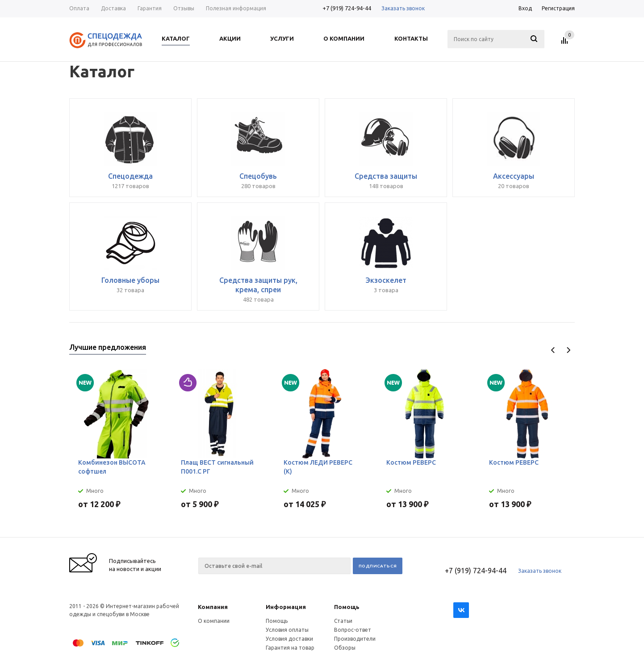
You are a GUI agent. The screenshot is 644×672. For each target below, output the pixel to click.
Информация (286, 607)
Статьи (343, 621)
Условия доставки (289, 639)
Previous (553, 350)
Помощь (347, 607)
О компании (214, 621)
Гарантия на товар (290, 648)
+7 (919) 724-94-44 (347, 8)
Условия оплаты (287, 630)
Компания (213, 607)
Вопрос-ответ (353, 630)
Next (568, 350)
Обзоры (345, 648)
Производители (355, 639)
